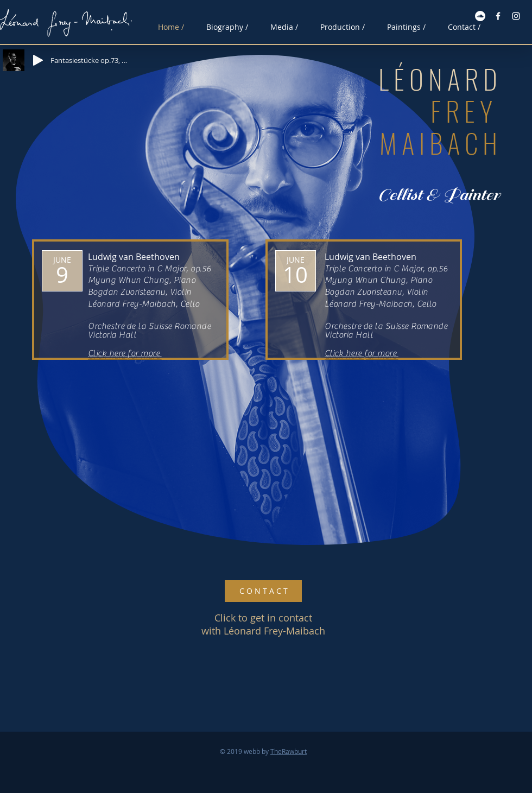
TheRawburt (289, 751)
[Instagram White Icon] (516, 16)
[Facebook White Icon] (498, 16)
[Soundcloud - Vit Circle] (480, 16)
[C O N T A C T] (263, 591)
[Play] (38, 60)
